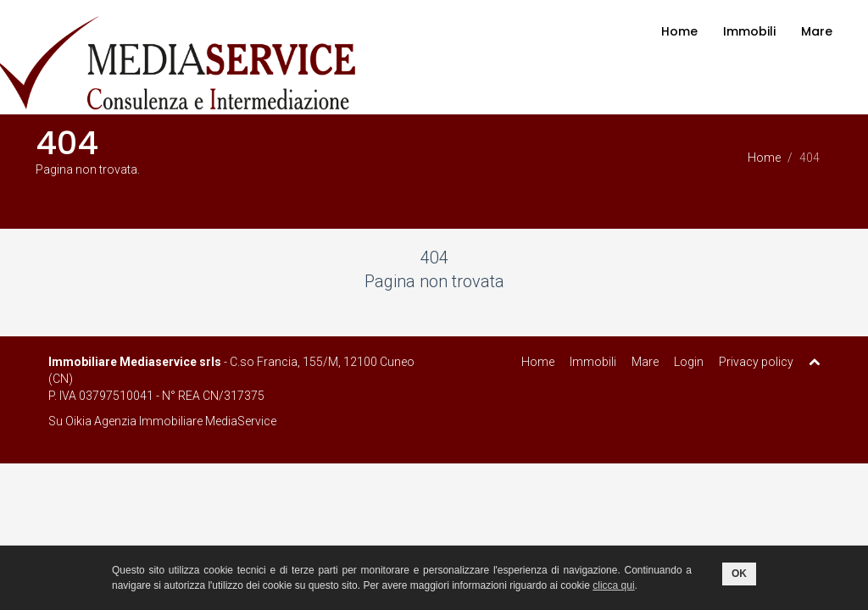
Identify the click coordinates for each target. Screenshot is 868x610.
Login (689, 362)
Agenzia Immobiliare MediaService (185, 421)
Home (679, 31)
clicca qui (613, 585)
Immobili (749, 31)
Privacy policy (756, 362)
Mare (817, 31)
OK (739, 574)
